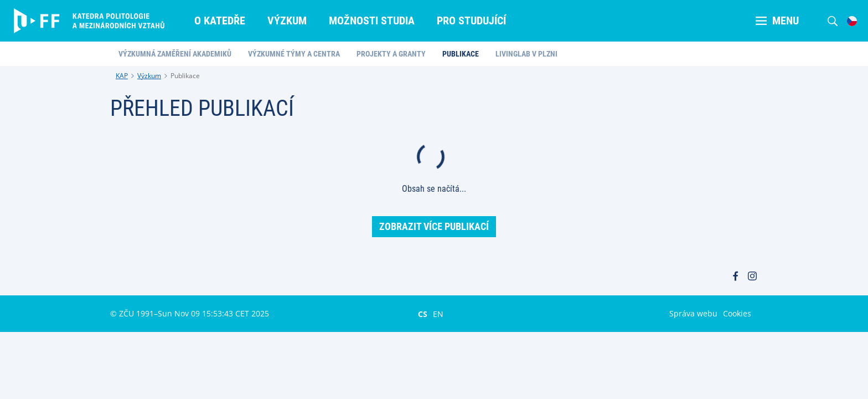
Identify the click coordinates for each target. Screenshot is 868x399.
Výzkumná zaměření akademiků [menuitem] (175, 54)
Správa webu (693, 313)
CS (423, 314)
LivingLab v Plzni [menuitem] (526, 54)
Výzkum (149, 76)
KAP (122, 76)
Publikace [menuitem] (461, 54)
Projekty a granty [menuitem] (391, 54)
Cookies (737, 313)
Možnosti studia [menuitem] (372, 21)
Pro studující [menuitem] (471, 21)
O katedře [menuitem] (220, 21)
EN (438, 314)
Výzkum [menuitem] (287, 21)
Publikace (185, 76)
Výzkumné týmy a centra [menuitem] (294, 54)
